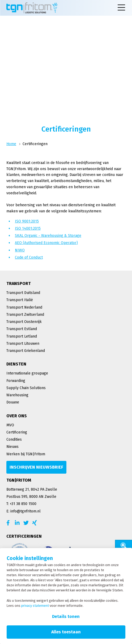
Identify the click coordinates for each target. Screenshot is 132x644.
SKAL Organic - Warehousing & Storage (48, 236)
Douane (13, 402)
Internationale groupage (27, 373)
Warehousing (17, 395)
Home (11, 144)
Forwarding (16, 381)
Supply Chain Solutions (26, 388)
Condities (14, 439)
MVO (10, 425)
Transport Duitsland (23, 293)
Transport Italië (20, 300)
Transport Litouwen (23, 344)
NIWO (20, 250)
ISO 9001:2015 (27, 221)
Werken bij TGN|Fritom (26, 454)
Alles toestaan (66, 632)
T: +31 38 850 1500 (21, 504)
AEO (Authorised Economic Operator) (46, 243)
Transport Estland (22, 329)
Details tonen (66, 616)
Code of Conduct (29, 257)
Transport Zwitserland (25, 315)
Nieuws (12, 447)
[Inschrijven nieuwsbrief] (36, 467)
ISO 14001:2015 (28, 228)
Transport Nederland (24, 307)
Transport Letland (22, 336)
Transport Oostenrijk (24, 322)
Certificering (17, 432)
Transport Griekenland (26, 351)
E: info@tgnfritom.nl (24, 511)
